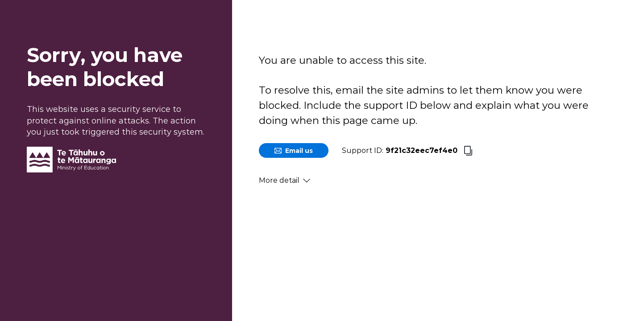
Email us (294, 151)
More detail (285, 180)
